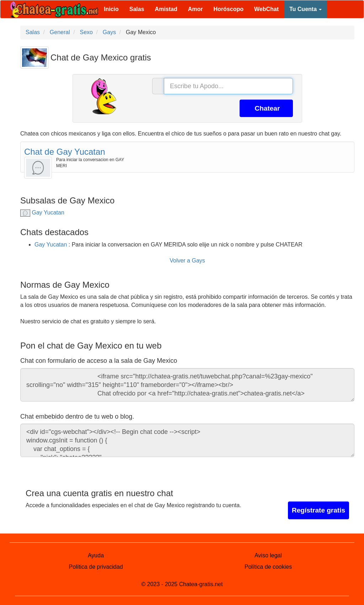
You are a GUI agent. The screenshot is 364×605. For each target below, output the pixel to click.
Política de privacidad (96, 567)
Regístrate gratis (318, 510)
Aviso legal (268, 555)
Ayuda (96, 555)
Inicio (111, 9)
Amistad (166, 9)
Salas (137, 9)
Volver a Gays (187, 261)
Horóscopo (229, 9)
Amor (196, 9)
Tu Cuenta (306, 9)
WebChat (266, 9)
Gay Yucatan (42, 213)
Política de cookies (268, 567)
